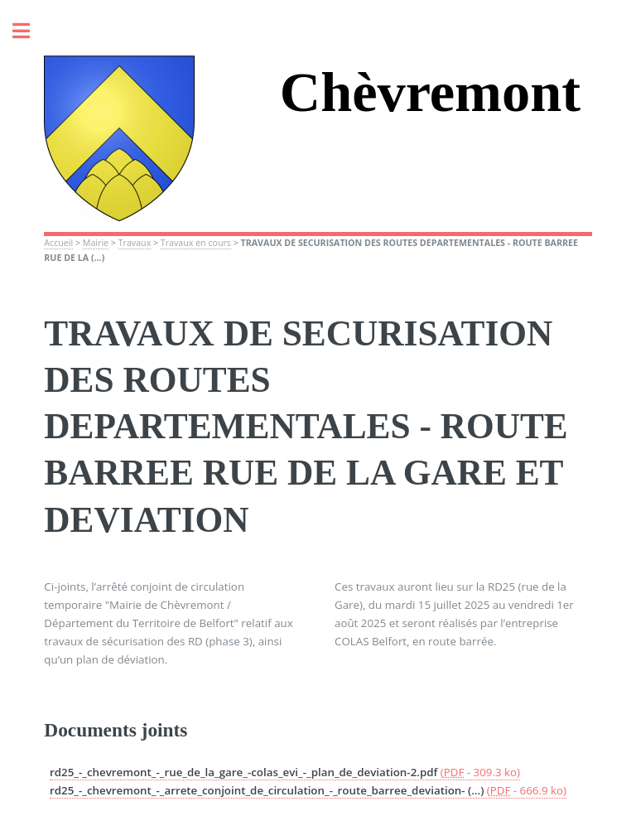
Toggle (30, 31)
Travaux (135, 243)
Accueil (58, 243)
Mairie (96, 243)
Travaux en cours (196, 243)
